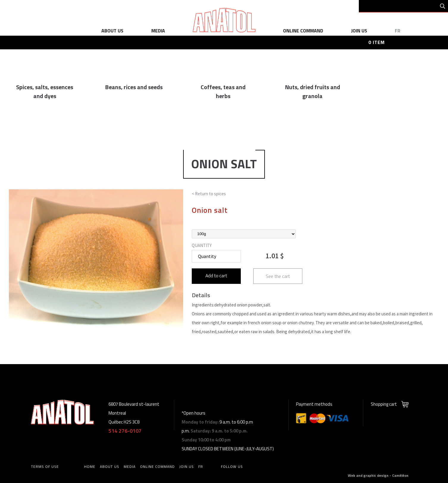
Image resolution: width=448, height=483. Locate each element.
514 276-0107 (125, 431)
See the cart (278, 276)
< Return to (209, 194)
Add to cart (216, 276)
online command (303, 31)
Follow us (232, 467)
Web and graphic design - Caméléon (378, 475)
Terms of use (45, 467)
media (158, 31)
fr (398, 31)
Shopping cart (384, 404)
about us (112, 31)
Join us (359, 31)
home (90, 467)
